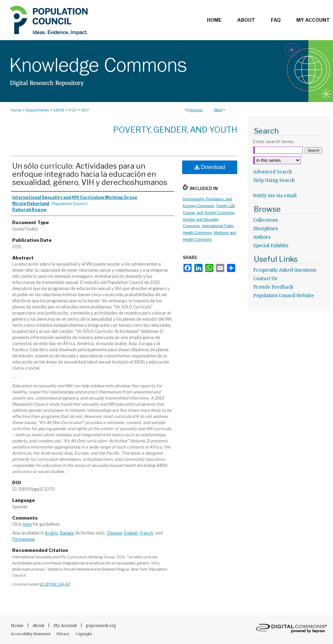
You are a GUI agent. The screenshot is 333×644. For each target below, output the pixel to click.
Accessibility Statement (31, 634)
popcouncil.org (101, 625)
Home (16, 110)
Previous (195, 110)
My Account (66, 625)
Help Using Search (274, 180)
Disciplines (266, 229)
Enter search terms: (274, 141)
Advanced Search (273, 172)
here (27, 524)
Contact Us (265, 279)
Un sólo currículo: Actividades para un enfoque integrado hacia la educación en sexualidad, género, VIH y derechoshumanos (90, 174)
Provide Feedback (273, 287)
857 (85, 110)
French (147, 533)
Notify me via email (275, 196)
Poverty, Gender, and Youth (175, 130)
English (131, 533)
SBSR (59, 110)
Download (210, 167)
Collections (266, 220)
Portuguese (23, 539)
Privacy (63, 634)
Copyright (84, 634)
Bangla (67, 533)
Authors (262, 237)
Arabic (51, 533)
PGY (73, 110)
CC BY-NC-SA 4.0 (55, 584)
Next (218, 110)
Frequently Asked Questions (285, 270)
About (39, 625)
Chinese (114, 533)
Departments (37, 110)
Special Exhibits (271, 246)
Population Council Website (284, 296)
